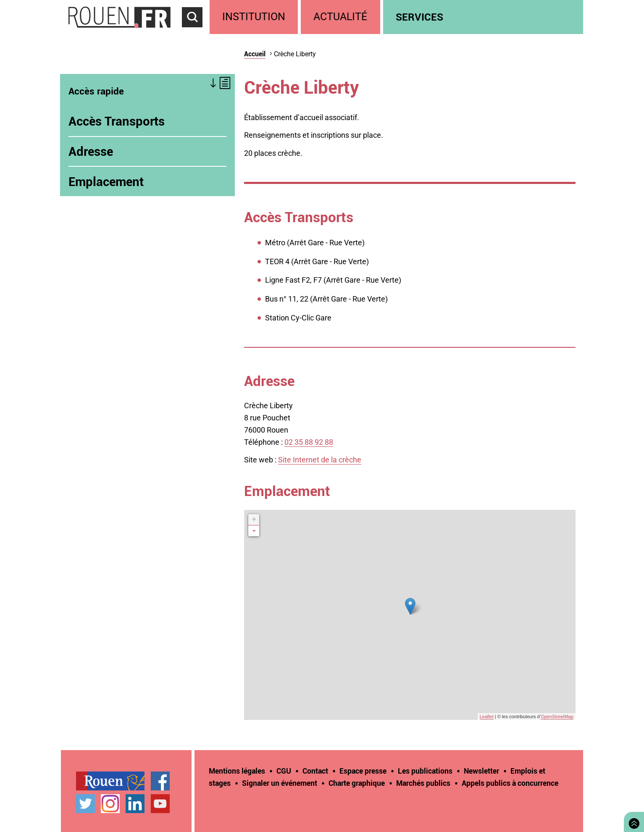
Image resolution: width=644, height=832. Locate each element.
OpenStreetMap (557, 717)
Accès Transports (117, 121)
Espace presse (363, 771)
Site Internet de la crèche (320, 460)
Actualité (340, 17)
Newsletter (481, 771)
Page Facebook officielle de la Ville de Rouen (160, 781)
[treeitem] (255, 17)
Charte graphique (357, 783)
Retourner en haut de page (632, 821)
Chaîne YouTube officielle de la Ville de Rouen (160, 804)
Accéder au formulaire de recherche (196, 32)
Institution (254, 17)
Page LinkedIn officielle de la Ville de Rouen (135, 804)
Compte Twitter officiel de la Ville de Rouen (85, 804)
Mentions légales (237, 771)
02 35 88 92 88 (309, 442)
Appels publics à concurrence (510, 783)
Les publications (425, 771)
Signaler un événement (280, 783)
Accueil (255, 54)
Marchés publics (423, 783)
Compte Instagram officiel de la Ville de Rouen (110, 804)
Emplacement (106, 181)
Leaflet (487, 717)
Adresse (91, 151)
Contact (315, 771)
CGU (284, 771)
